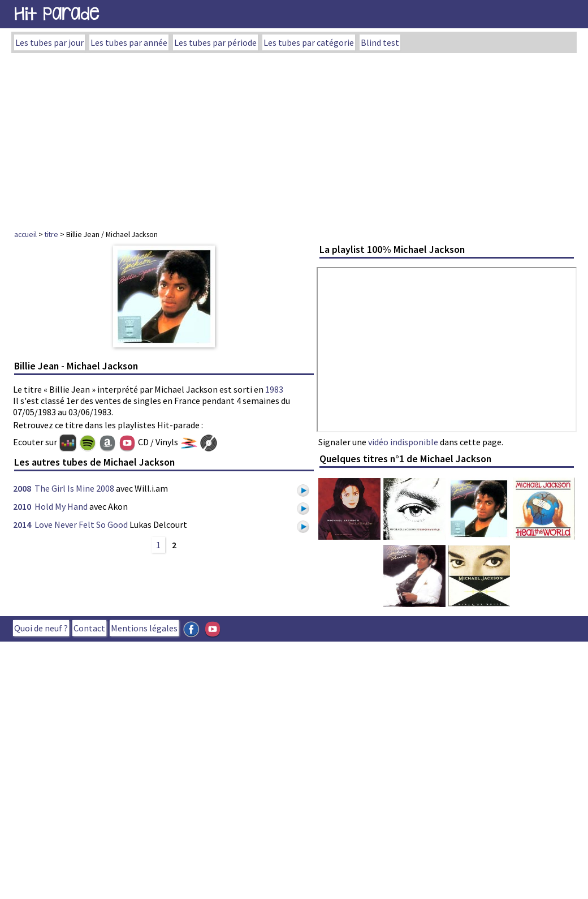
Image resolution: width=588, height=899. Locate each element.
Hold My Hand (61, 506)
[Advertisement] (294, 138)
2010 (22, 506)
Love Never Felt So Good (81, 524)
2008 (22, 488)
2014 (22, 524)
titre (51, 234)
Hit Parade (57, 14)
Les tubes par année (129, 42)
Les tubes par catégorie (309, 42)
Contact (89, 628)
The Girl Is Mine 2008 (74, 488)
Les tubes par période (215, 42)
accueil (25, 234)
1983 (274, 389)
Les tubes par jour (49, 42)
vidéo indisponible (403, 442)
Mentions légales (144, 628)
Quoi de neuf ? (41, 628)
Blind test (380, 42)
